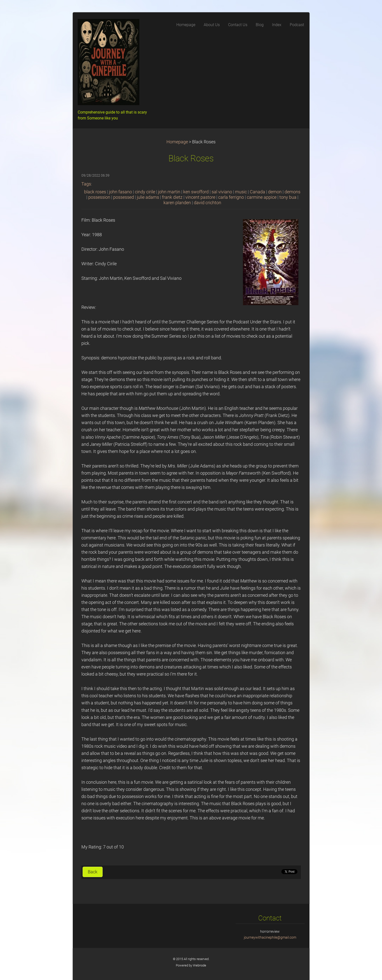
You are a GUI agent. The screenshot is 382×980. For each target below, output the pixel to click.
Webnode (200, 965)
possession (99, 197)
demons (292, 192)
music (241, 192)
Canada (257, 192)
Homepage (177, 142)
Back (93, 872)
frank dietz (172, 197)
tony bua (288, 197)
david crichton (208, 203)
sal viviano (222, 192)
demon (275, 192)
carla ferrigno (231, 197)
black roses (95, 192)
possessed (124, 197)
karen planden (177, 203)
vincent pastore (200, 197)
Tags (86, 184)
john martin (169, 192)
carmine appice (262, 197)
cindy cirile (145, 192)
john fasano (120, 192)
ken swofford (196, 192)
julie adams (148, 197)
